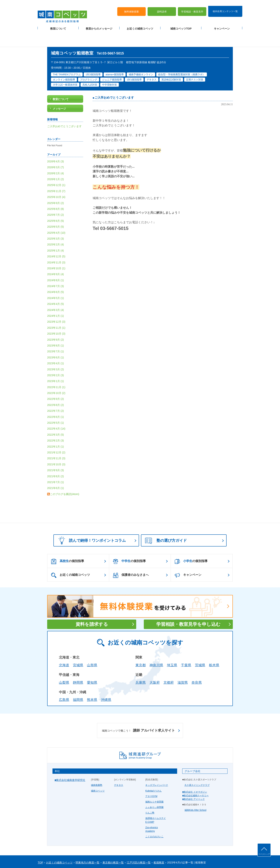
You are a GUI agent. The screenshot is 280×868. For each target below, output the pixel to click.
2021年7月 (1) (56, 464)
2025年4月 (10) (56, 214)
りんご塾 (150, 795)
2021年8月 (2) (56, 458)
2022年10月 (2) (56, 375)
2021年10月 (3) (56, 446)
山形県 (92, 647)
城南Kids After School (195, 792)
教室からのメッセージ (99, 23)
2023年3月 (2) (56, 351)
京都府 (169, 664)
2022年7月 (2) (56, 392)
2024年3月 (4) (56, 292)
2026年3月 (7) (56, 149)
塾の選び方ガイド (166, 522)
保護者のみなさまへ (131, 557)
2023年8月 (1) (56, 327)
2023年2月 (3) (56, 357)
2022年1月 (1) (56, 428)
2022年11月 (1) (56, 369)
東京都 (141, 647)
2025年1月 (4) (56, 232)
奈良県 (197, 664)
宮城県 (78, 647)
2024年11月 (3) (56, 244)
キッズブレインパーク (157, 767)
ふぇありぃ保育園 (154, 789)
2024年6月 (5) (56, 274)
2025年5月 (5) (56, 208)
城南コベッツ (98, 772)
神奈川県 (156, 647)
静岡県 (78, 664)
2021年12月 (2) (56, 434)
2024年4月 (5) (56, 286)
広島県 (64, 682)
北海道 (64, 647)
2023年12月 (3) (56, 304)
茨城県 (200, 647)
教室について (58, 23)
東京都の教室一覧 (113, 844)
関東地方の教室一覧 (88, 844)
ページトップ (264, 854)
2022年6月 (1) (56, 399)
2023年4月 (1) (56, 345)
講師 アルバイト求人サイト (138, 712)
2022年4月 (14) (56, 410)
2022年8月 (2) (56, 387)
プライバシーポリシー (49, 859)
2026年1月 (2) (56, 161)
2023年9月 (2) (56, 321)
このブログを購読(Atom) (65, 476)
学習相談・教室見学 (192, 6)
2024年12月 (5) (56, 238)
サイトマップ (70, 859)
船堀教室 (159, 844)
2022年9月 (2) (56, 381)
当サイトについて (116, 859)
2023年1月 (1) (56, 363)
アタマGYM (151, 778)
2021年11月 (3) (56, 440)
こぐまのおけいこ (154, 818)
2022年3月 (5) (56, 416)
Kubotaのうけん (153, 772)
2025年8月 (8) (56, 191)
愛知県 (92, 664)
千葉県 (186, 647)
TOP (40, 844)
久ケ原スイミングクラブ (197, 767)
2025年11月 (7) (56, 173)
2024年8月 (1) (56, 262)
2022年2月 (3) (56, 422)
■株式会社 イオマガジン (195, 774)
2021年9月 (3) (56, 452)
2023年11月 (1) (56, 309)
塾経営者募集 (97, 859)
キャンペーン (222, 23)
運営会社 (84, 859)
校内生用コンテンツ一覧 (225, 5)
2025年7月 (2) (56, 197)
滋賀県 (183, 664)
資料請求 (162, 6)
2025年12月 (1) (56, 167)
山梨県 (64, 664)
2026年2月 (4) (56, 155)
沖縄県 (106, 682)
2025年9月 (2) (56, 185)
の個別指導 (68, 543)
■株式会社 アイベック (194, 781)
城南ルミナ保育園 (154, 783)
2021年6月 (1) (56, 470)
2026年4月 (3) (56, 143)
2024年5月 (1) (56, 280)
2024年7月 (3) (56, 268)
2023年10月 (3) (56, 315)
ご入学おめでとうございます (114, 79)
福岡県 (78, 682)
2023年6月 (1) (56, 339)
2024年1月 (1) (56, 297)
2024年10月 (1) (56, 250)
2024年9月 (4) (56, 256)
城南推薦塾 (97, 767)
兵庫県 (141, 664)
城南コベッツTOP (181, 23)
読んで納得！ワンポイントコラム (91, 522)
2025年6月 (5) (56, 202)
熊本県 (92, 682)
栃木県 (214, 647)
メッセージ (59, 90)
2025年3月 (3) (56, 220)
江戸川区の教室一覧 (139, 844)
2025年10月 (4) (56, 179)
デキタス (119, 767)
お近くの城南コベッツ (140, 23)
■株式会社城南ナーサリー (195, 777)
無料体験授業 (131, 6)
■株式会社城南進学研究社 (70, 762)
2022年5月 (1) (56, 404)
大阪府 (155, 664)
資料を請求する (92, 606)
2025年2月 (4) (56, 226)
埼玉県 (172, 647)
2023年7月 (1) (56, 333)
